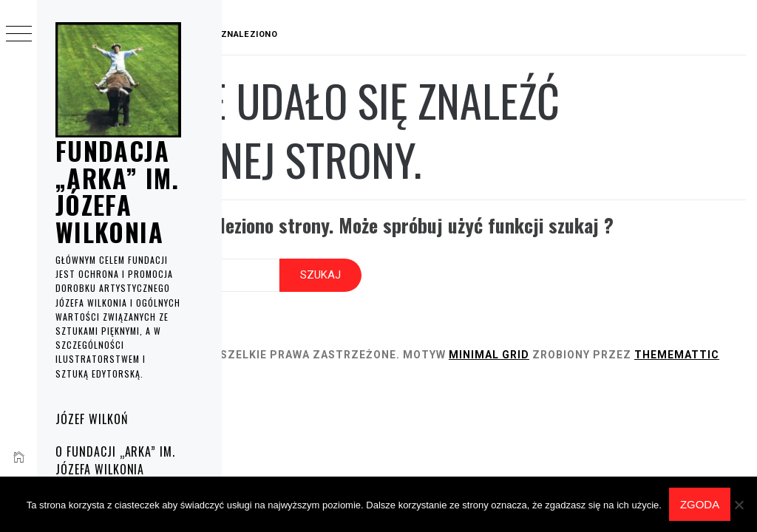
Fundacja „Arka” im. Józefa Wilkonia (118, 191)
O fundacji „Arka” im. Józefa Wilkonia (115, 460)
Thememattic (317, 378)
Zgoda (700, 504)
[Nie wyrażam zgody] (739, 505)
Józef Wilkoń (92, 419)
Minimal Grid (634, 361)
